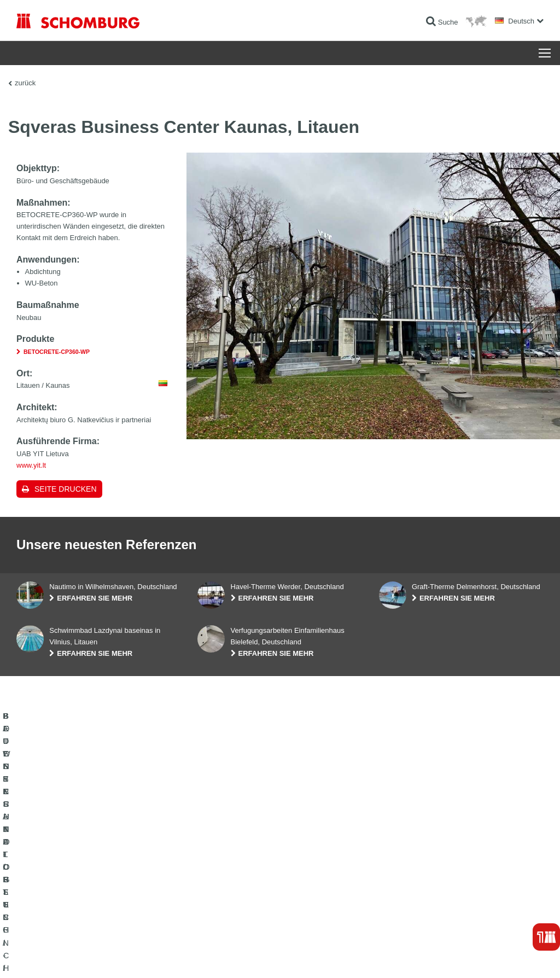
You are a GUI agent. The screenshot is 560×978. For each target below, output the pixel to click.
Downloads (214, 883)
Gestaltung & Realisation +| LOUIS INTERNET (492, 957)
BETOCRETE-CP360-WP (57, 352)
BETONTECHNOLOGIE (51, 916)
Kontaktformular (221, 899)
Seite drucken (66, 489)
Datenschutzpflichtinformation (155, 957)
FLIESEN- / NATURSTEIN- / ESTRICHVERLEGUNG (94, 883)
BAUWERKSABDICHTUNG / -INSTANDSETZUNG (91, 866)
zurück (25, 83)
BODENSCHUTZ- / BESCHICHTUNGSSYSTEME (89, 899)
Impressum (61, 957)
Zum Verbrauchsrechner (233, 866)
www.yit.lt (31, 465)
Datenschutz (96, 957)
